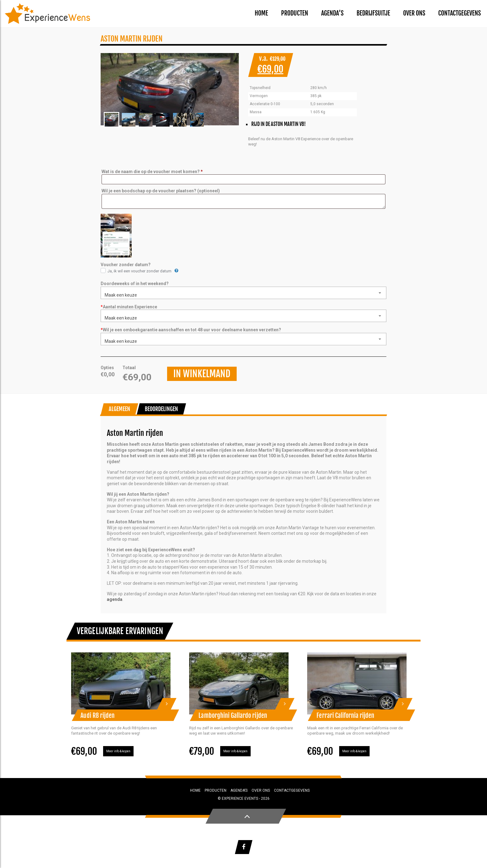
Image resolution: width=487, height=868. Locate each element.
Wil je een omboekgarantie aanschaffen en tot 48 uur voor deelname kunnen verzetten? (191, 330)
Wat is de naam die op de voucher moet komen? (152, 172)
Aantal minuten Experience (129, 307)
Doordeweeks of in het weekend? (135, 284)
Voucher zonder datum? (126, 265)
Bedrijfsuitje (373, 13)
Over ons (414, 13)
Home (261, 13)
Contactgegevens (460, 13)
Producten (295, 13)
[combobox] (243, 293)
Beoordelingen (162, 409)
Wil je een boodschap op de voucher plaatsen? (161, 191)
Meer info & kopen (118, 751)
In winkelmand (202, 374)
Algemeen (119, 409)
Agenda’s (332, 13)
